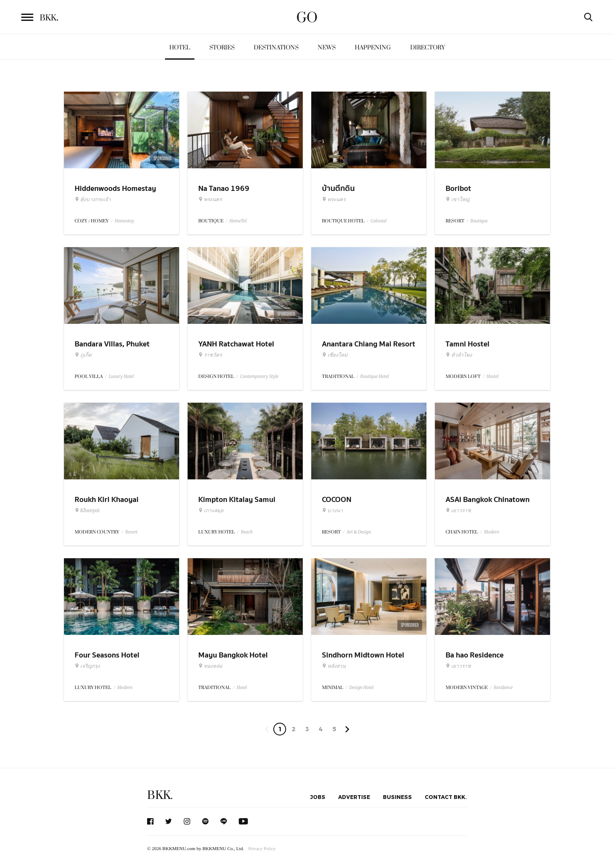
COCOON (337, 500)
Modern (492, 532)
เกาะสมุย (211, 510)
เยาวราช (458, 510)
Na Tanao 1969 (224, 189)
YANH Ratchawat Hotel (236, 344)
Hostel (492, 376)
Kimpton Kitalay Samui (237, 500)
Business (397, 797)
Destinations (276, 48)
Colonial (379, 221)
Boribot (458, 189)
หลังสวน (334, 666)
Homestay (125, 221)
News (327, 48)
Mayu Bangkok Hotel (233, 655)
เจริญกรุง (87, 666)
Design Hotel (361, 688)
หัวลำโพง (459, 355)
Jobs (318, 797)
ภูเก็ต (83, 355)
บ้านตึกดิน (338, 189)
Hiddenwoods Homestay (115, 189)
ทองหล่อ (210, 666)
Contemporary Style (259, 376)
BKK (49, 18)
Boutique (479, 221)
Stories (222, 48)
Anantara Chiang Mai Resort (369, 344)
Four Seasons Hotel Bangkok (107, 660)
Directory (428, 48)
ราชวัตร (210, 355)
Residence (503, 688)
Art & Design (359, 532)
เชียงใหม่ (335, 355)
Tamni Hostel (468, 344)
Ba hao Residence (475, 655)
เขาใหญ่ (458, 199)
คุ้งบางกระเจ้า (93, 199)
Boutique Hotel (375, 376)
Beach (247, 532)
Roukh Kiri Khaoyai (107, 500)
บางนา (332, 510)
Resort (132, 532)
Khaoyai (87, 510)
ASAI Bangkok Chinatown (488, 500)
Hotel (180, 48)
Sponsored (162, 159)
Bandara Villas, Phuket (112, 344)
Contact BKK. (446, 797)
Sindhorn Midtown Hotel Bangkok (363, 660)
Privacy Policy (262, 848)
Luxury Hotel (121, 376)
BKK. (160, 795)
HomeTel (238, 221)
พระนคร (210, 199)
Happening (373, 48)
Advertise (354, 797)
